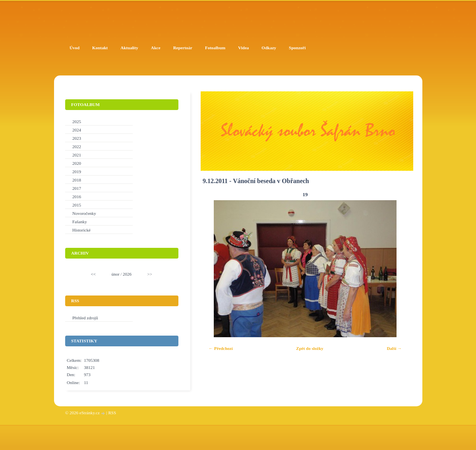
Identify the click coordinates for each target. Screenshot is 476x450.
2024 (77, 130)
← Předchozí (221, 348)
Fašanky (80, 222)
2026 (127, 274)
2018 (77, 180)
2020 (77, 163)
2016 (77, 197)
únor (115, 274)
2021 (77, 155)
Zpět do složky (310, 348)
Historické (81, 230)
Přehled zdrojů (85, 318)
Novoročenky (84, 213)
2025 (77, 122)
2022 (77, 147)
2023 (77, 138)
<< (93, 274)
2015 (77, 205)
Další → (394, 348)
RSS (112, 413)
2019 (77, 172)
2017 (77, 188)
